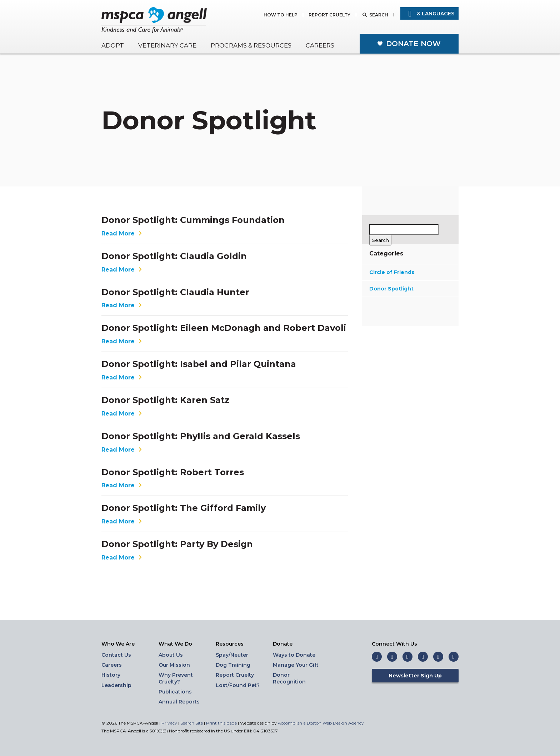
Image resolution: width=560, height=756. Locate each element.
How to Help (281, 15)
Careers (320, 45)
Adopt (113, 45)
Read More (122, 234)
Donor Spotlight (391, 289)
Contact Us (116, 655)
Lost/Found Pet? (238, 685)
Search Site (192, 723)
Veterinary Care (167, 45)
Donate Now (413, 44)
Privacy (169, 723)
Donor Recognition (289, 678)
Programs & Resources (251, 45)
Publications (175, 692)
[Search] (380, 240)
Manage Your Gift (296, 665)
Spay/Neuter (232, 655)
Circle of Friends (392, 272)
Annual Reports (179, 702)
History (111, 675)
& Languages (429, 14)
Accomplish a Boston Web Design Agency (321, 723)
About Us (171, 655)
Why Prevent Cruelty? (176, 678)
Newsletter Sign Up (415, 676)
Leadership (116, 685)
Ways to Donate (294, 655)
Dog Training (233, 665)
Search (379, 15)
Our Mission (174, 665)
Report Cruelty (329, 15)
